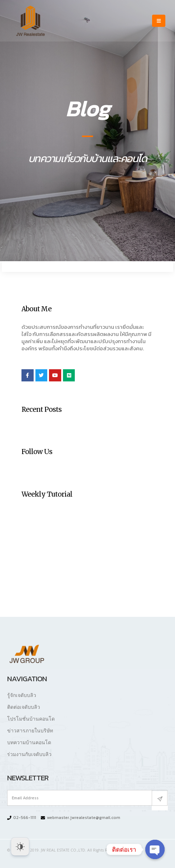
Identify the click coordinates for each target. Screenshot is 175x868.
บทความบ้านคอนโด (29, 742)
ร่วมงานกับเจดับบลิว (29, 754)
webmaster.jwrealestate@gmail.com (84, 818)
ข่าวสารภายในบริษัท (30, 730)
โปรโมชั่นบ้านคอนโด (31, 719)
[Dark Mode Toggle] (20, 847)
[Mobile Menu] (159, 21)
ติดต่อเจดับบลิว (24, 707)
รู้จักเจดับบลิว (22, 695)
